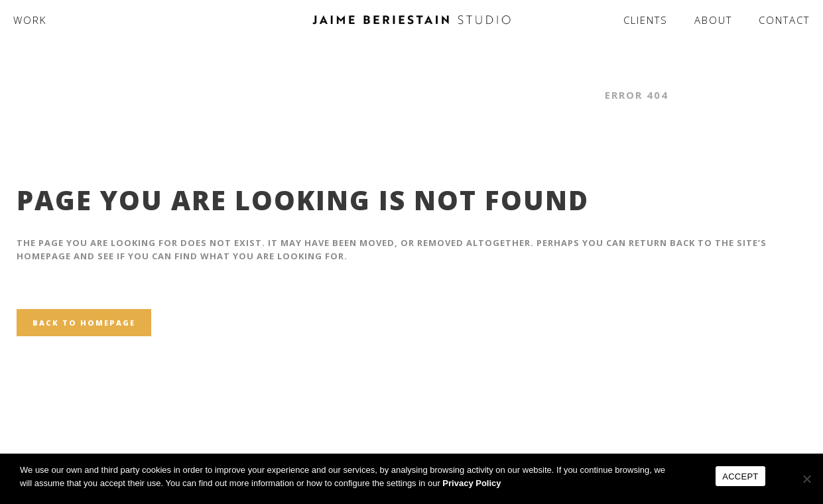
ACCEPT (740, 476)
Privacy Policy (472, 483)
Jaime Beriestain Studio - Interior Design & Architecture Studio (373, 95)
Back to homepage (84, 323)
